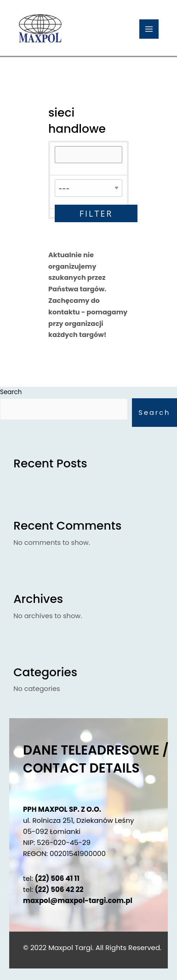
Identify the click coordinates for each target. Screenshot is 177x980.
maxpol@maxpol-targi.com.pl (78, 900)
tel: (51, 878)
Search (154, 413)
